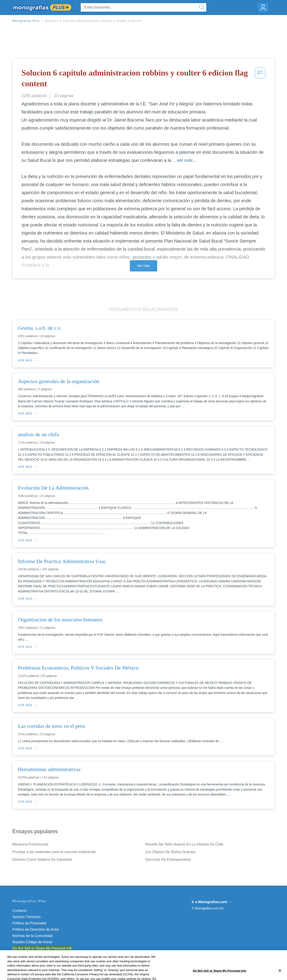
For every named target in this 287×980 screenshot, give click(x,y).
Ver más (143, 266)
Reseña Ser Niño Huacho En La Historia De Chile (184, 844)
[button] (260, 79)
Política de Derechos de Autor (36, 929)
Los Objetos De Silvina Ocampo (170, 852)
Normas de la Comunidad (32, 936)
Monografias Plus (26, 21)
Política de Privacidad (29, 923)
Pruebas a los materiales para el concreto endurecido (54, 852)
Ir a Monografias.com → (212, 902)
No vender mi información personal (40, 948)
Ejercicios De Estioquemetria (168, 860)
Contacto (19, 911)
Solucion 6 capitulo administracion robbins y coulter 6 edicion (94, 21)
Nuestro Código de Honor (32, 942)
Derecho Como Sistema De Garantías (42, 860)
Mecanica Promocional (30, 844)
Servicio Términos (26, 917)
